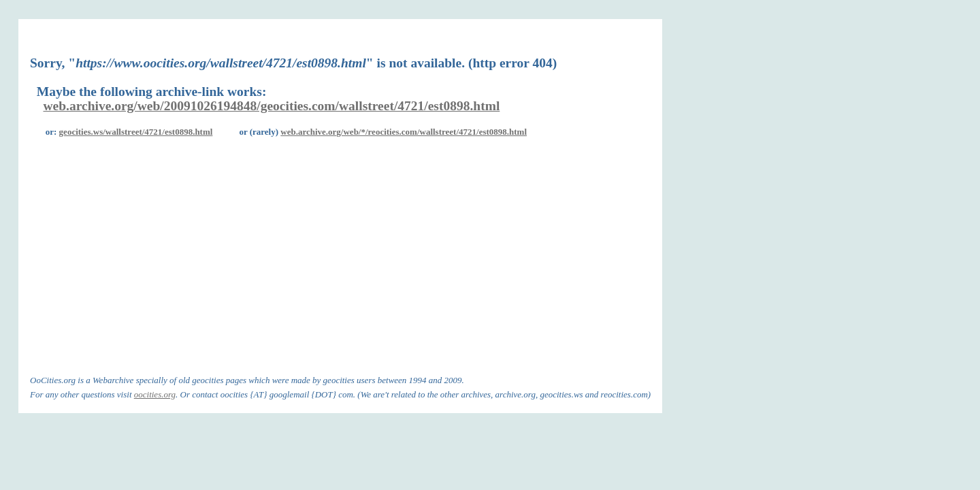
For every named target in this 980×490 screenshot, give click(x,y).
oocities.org (155, 394)
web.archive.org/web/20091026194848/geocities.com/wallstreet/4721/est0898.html (272, 106)
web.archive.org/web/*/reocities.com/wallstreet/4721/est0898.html (404, 132)
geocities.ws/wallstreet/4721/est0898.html (136, 132)
